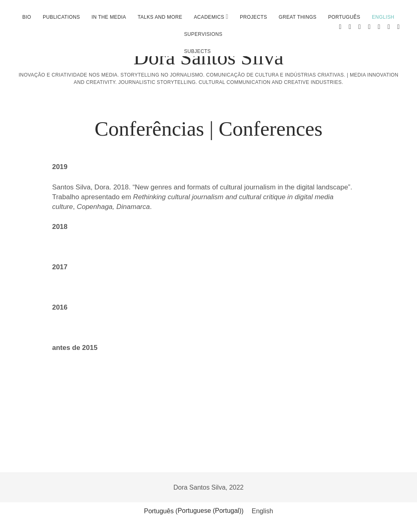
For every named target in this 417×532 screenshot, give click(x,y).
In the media (109, 17)
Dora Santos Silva (208, 57)
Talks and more (160, 17)
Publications (61, 17)
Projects (253, 17)
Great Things (297, 17)
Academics (209, 17)
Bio (27, 17)
